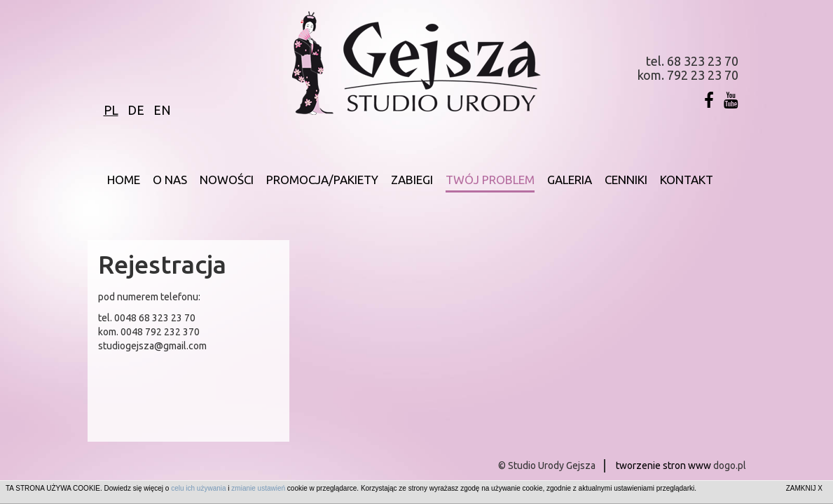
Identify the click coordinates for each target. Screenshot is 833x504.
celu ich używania (198, 488)
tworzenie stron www (663, 465)
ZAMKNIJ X (804, 488)
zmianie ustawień (258, 488)
